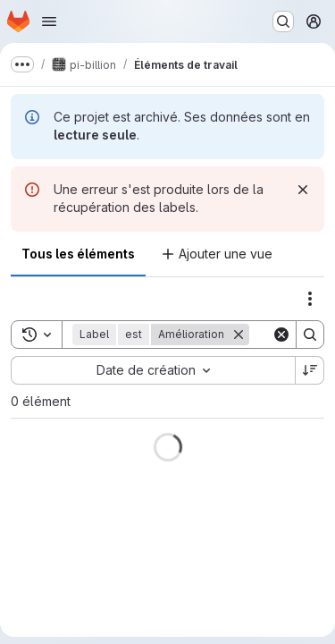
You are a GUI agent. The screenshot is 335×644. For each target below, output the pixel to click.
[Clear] (281, 335)
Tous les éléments (78, 254)
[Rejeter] (303, 190)
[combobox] (153, 370)
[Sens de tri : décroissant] (310, 370)
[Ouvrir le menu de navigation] (49, 21)
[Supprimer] (239, 335)
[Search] (310, 335)
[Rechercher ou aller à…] (283, 21)
